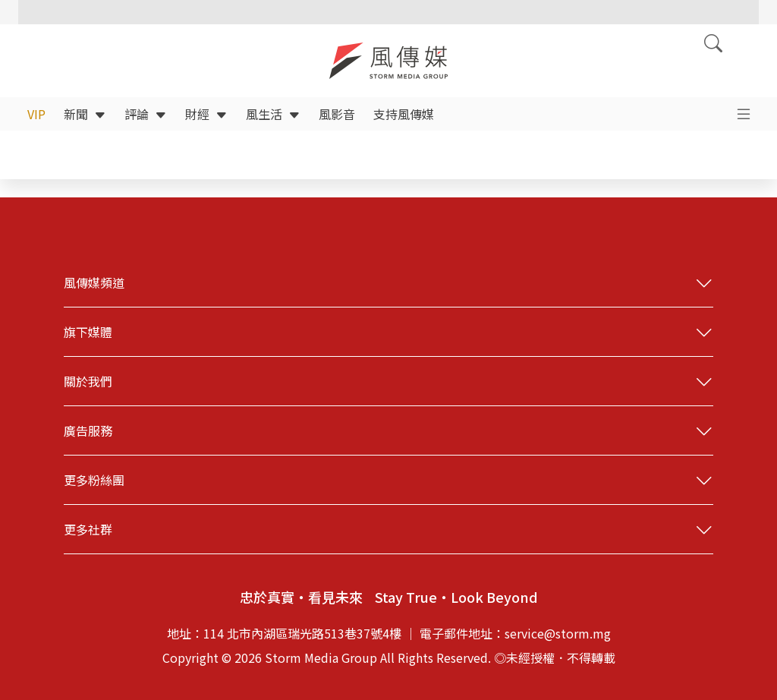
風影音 (337, 114)
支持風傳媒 (404, 114)
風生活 (273, 114)
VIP (36, 114)
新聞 (85, 114)
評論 (146, 114)
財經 (206, 114)
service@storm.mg (558, 633)
